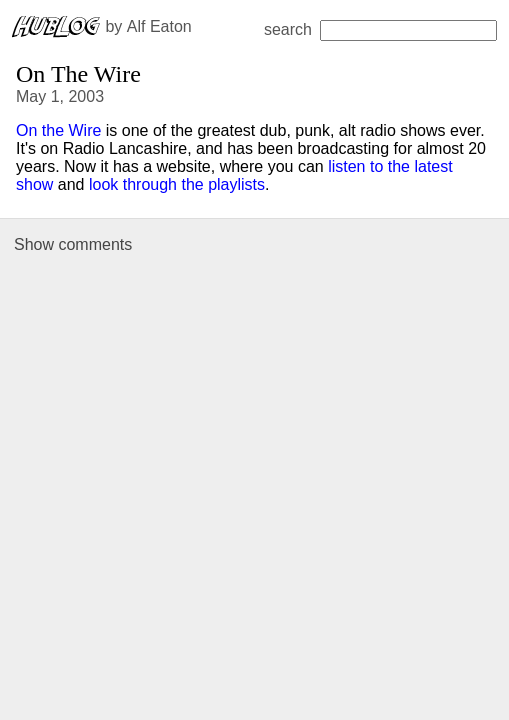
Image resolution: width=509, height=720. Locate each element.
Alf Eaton (159, 26)
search (380, 29)
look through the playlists (177, 184)
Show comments (73, 244)
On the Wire (58, 130)
